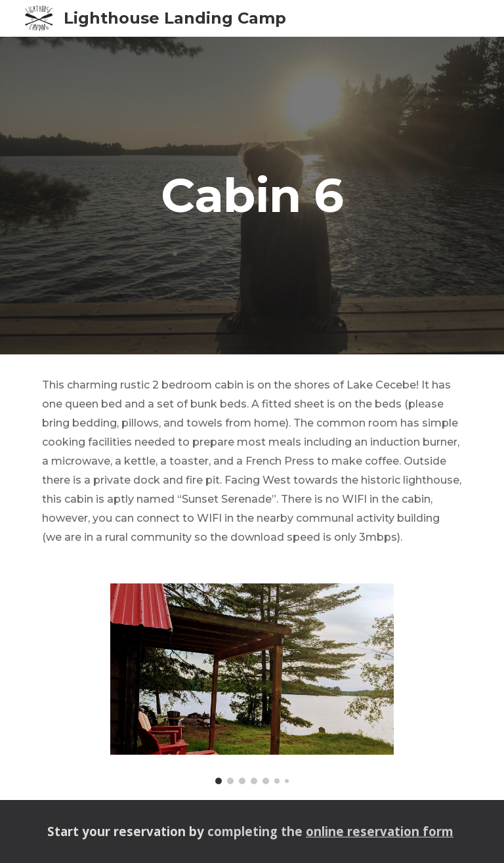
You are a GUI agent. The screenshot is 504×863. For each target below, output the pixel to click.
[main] (252, 196)
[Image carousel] (252, 684)
